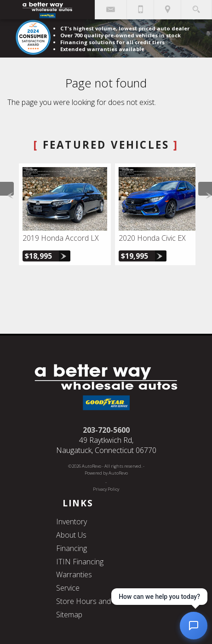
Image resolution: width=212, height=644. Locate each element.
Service (68, 588)
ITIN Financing (80, 562)
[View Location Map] (167, 10)
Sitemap (69, 615)
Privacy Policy (106, 489)
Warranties (74, 574)
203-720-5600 (106, 430)
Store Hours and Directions (101, 601)
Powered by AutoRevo (106, 473)
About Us (71, 535)
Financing (72, 548)
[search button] (196, 7)
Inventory (72, 522)
